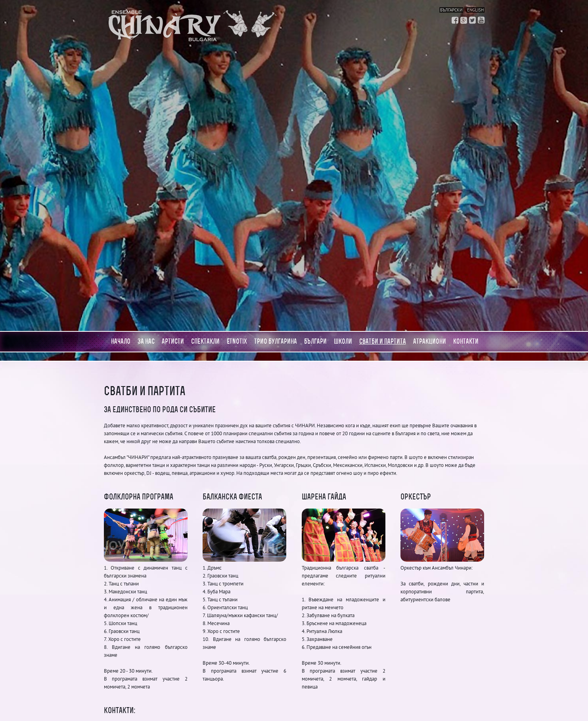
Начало (121, 341)
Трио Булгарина (276, 341)
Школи (343, 341)
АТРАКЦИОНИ (430, 341)
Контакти (466, 341)
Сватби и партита (383, 341)
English (475, 10)
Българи (315, 341)
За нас (146, 341)
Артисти (173, 341)
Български (451, 10)
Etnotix (237, 341)
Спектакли (205, 341)
